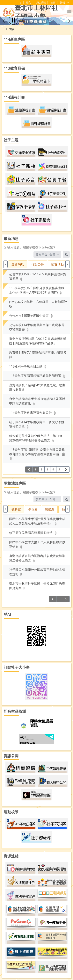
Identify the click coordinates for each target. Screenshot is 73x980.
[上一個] (5, 264)
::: (20, 3)
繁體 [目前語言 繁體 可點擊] (65, 3)
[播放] (13, 20)
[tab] (18, 267)
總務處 (50, 509)
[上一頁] (29, 469)
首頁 (53, 3)
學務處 (33, 509)
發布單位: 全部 (46, 254)
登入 (29, 3)
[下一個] (68, 264)
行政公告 (38, 264)
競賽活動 (57, 264)
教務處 (16, 509)
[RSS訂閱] (66, 254)
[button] (69, 11)
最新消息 (18, 264)
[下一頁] (66, 469)
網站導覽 (41, 3)
